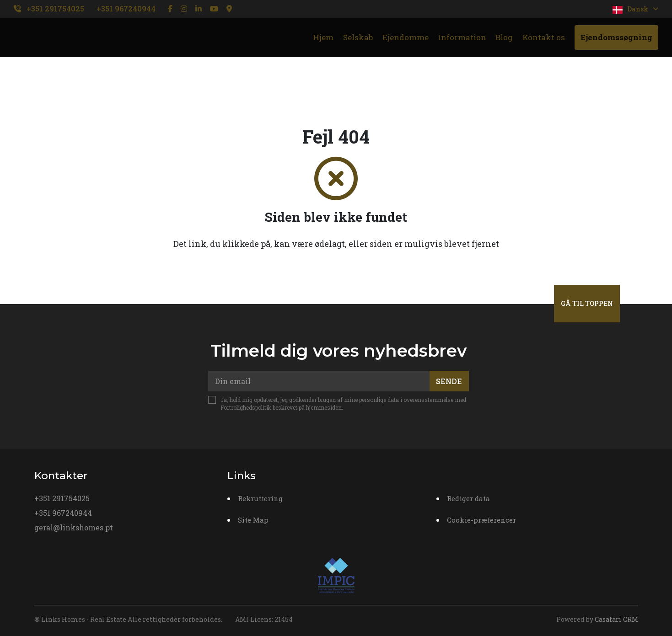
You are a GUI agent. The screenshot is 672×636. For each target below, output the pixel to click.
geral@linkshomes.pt (74, 527)
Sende (449, 381)
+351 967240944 (126, 8)
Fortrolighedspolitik (246, 407)
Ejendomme (406, 37)
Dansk (635, 9)
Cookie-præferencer (481, 520)
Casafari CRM (616, 619)
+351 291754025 (55, 8)
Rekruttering (260, 498)
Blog (504, 37)
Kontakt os (544, 37)
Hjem (323, 37)
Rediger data (468, 498)
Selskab (358, 37)
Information (462, 37)
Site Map (253, 520)
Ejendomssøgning (616, 37)
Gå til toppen (587, 303)
